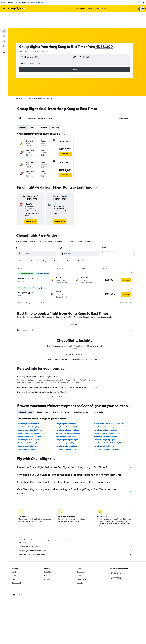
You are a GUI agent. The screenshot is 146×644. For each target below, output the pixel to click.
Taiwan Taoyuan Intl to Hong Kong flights (111, 408)
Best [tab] (35, 112)
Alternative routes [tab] (28, 396)
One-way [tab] (58, 112)
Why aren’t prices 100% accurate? (78, 539)
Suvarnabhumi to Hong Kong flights (110, 417)
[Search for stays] (4, 20)
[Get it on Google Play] (118, 557)
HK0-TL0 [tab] (72, 338)
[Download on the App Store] (118, 562)
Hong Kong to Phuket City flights (32, 420)
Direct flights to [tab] (45, 396)
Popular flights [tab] (101, 396)
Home (21, 83)
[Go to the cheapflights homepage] (17, 9)
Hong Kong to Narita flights (68, 408)
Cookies (39, 2)
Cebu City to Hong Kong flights (31, 433)
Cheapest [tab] (25, 112)
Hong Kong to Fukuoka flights (69, 411)
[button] (143, 3)
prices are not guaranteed (65, 524)
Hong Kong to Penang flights (69, 430)
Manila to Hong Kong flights (68, 420)
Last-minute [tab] (46, 112)
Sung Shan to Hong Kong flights (32, 411)
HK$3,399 (107, 31)
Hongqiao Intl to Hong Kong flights (109, 433)
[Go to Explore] (4, 30)
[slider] (136, 238)
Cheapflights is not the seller (78, 531)
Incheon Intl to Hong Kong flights (70, 417)
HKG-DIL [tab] (77, 309)
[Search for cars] (4, 25)
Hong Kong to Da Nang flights (31, 424)
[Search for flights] (4, 16)
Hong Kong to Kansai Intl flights (70, 414)
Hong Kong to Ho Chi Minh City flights (110, 427)
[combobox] (26, 36)
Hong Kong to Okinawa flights (108, 411)
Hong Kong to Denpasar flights (70, 424)
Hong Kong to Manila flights (30, 430)
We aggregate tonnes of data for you (78, 535)
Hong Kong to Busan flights (68, 433)
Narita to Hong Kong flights (68, 427)
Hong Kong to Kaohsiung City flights (33, 417)
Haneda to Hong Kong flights (107, 424)
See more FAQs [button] (60, 381)
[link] (33, 206)
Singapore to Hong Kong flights (108, 420)
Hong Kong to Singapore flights (108, 414)
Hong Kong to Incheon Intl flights (32, 414)
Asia (26, 83)
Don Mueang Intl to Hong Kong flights (34, 427)
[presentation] (117, 31)
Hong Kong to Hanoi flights (106, 430)
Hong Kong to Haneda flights (31, 408)
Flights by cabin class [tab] (64, 396)
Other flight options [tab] (83, 396)
